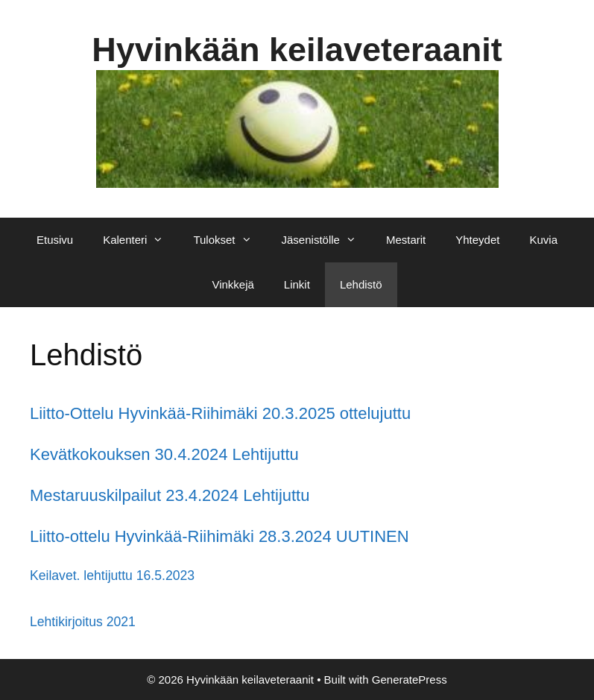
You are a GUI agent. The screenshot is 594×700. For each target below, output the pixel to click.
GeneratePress (410, 679)
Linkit (297, 284)
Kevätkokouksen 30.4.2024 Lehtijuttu (164, 454)
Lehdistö (361, 284)
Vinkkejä (233, 284)
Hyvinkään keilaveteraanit (297, 50)
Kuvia (543, 240)
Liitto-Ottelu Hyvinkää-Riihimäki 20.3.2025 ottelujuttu (220, 413)
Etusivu (55, 240)
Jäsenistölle (326, 240)
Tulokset (230, 240)
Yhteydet (477, 240)
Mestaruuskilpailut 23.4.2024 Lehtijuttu (170, 495)
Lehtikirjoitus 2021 (83, 622)
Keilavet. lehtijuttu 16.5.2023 (112, 576)
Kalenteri (140, 240)
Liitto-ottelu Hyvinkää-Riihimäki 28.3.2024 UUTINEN (219, 536)
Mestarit (406, 240)
